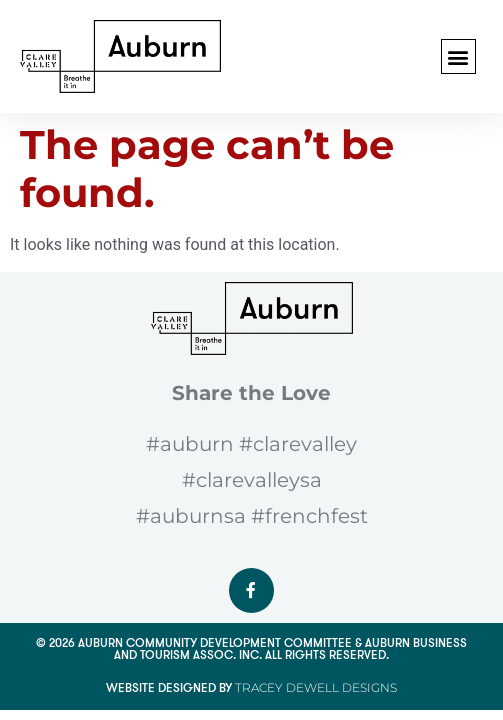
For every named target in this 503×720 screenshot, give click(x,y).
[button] (458, 56)
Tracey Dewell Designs (316, 687)
